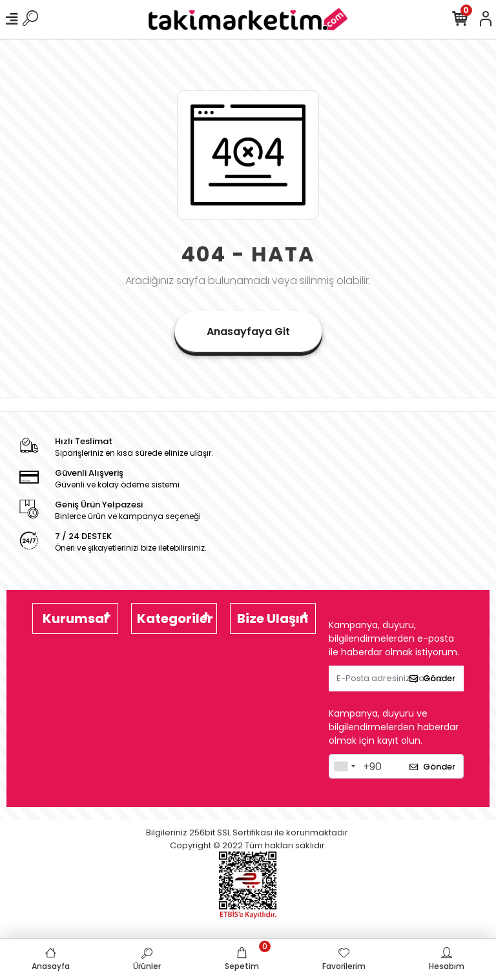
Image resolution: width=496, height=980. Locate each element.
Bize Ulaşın (273, 618)
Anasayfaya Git (248, 332)
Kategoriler (175, 618)
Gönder (432, 678)
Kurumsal (75, 618)
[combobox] (344, 766)
